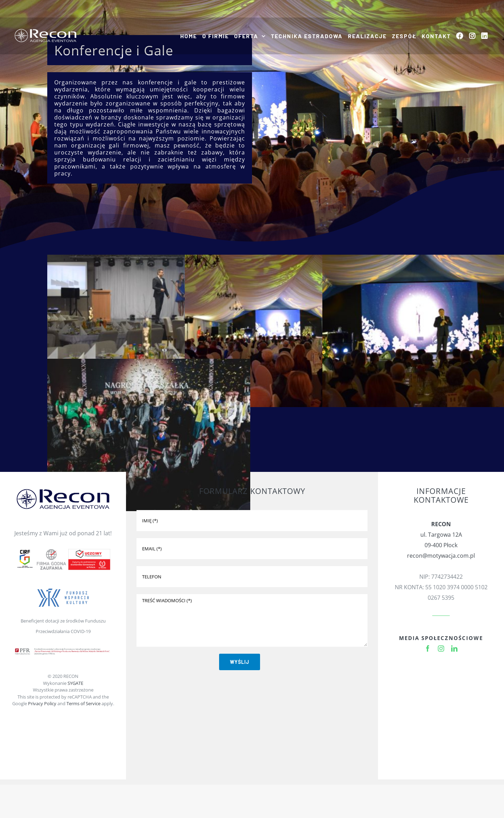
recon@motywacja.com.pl (441, 556)
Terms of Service (83, 703)
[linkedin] (454, 648)
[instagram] (441, 648)
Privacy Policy (42, 703)
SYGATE (75, 683)
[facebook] (428, 648)
